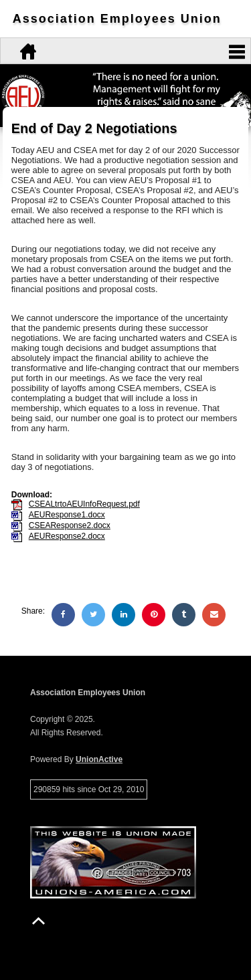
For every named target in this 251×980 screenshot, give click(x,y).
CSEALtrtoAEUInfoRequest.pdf (84, 504)
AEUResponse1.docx (67, 515)
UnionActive (99, 759)
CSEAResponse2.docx (70, 525)
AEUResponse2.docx (67, 536)
